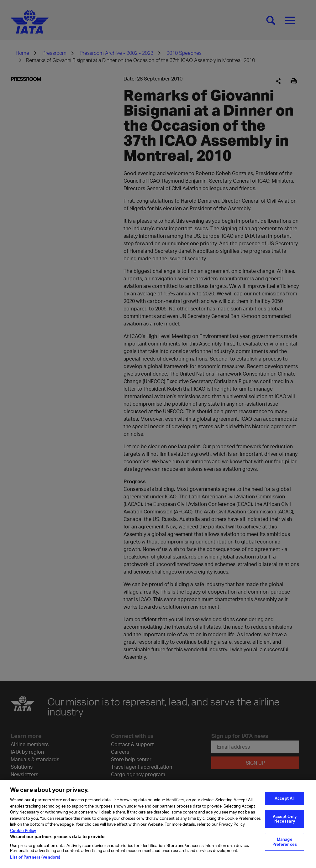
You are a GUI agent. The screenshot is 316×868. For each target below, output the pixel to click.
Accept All (284, 805)
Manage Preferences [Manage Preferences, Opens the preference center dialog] (285, 848)
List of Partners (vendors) (35, 864)
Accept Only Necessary (285, 825)
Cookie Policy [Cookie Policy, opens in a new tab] (23, 837)
